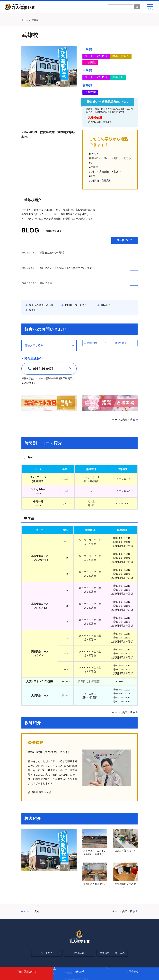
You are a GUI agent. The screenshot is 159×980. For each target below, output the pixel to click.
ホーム (25, 20)
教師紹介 (106, 290)
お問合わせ (132, 975)
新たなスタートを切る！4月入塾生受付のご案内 (66, 263)
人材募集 (68, 958)
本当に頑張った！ (49, 273)
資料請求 (80, 975)
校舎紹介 (34, 295)
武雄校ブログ (124, 240)
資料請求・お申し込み (112, 938)
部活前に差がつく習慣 (52, 253)
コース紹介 (47, 938)
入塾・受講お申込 (26, 975)
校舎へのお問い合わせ (41, 290)
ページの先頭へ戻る (124, 404)
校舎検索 (79, 938)
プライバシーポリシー (45, 958)
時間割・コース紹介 (76, 290)
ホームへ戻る (32, 896)
